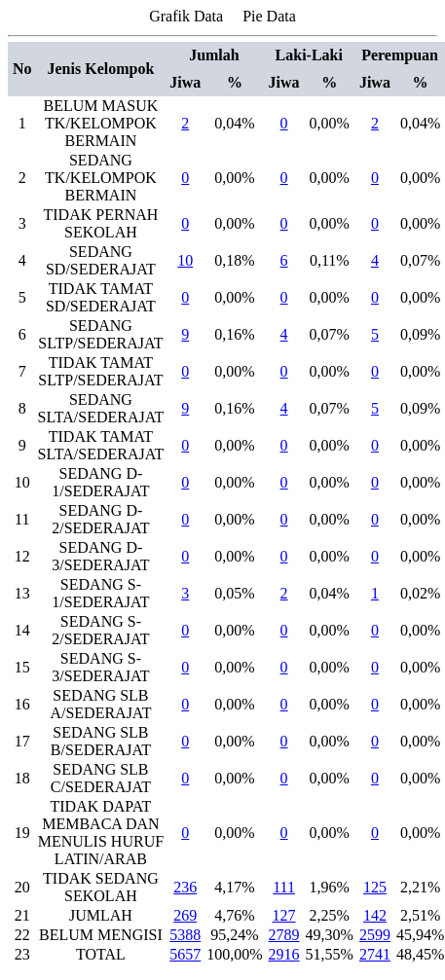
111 (284, 887)
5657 (185, 954)
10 (185, 260)
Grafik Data (186, 16)
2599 (375, 935)
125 (375, 887)
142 (375, 915)
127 (284, 915)
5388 (185, 935)
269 (185, 915)
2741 (375, 954)
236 (185, 887)
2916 (284, 954)
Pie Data (269, 16)
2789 (284, 935)
